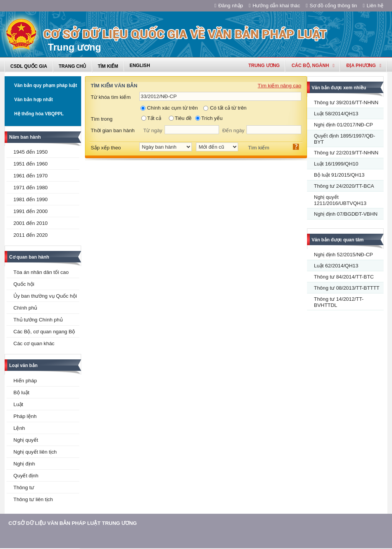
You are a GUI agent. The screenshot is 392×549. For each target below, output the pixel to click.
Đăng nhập (229, 6)
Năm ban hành (25, 137)
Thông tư (24, 488)
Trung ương (264, 66)
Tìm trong (102, 119)
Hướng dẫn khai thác (274, 6)
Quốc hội (24, 284)
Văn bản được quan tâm (338, 240)
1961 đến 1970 (31, 176)
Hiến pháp (25, 381)
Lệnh (19, 428)
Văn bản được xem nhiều (339, 88)
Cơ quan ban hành (29, 257)
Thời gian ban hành (113, 130)
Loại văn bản (23, 365)
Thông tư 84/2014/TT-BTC (344, 277)
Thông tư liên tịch (33, 499)
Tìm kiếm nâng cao (279, 86)
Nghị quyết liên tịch (35, 452)
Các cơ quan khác (34, 343)
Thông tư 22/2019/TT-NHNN (346, 153)
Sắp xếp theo (106, 148)
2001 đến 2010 (31, 223)
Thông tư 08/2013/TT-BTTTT (347, 288)
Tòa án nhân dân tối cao (41, 272)
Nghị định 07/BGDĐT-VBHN (346, 214)
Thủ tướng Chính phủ (38, 320)
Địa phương (364, 66)
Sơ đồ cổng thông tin (332, 6)
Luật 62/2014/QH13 (336, 266)
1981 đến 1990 (31, 199)
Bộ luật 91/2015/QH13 (339, 175)
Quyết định (26, 476)
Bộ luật (21, 392)
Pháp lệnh (25, 416)
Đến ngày (234, 130)
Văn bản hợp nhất (33, 100)
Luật (18, 404)
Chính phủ (25, 308)
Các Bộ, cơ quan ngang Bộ (44, 332)
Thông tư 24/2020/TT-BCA (344, 186)
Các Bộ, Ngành (313, 66)
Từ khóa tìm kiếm (111, 97)
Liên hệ (373, 6)
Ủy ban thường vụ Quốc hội (45, 296)
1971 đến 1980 (31, 188)
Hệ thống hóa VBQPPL (39, 114)
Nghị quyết (26, 440)
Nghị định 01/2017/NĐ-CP (343, 125)
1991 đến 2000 (31, 211)
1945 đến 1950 (31, 152)
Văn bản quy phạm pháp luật (46, 85)
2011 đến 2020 (31, 235)
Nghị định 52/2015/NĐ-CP (343, 255)
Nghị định (24, 464)
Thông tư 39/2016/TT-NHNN (346, 102)
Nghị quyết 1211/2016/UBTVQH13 (340, 200)
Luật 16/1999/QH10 (336, 164)
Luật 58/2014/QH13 (336, 114)
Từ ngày (153, 130)
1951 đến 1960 (31, 164)
